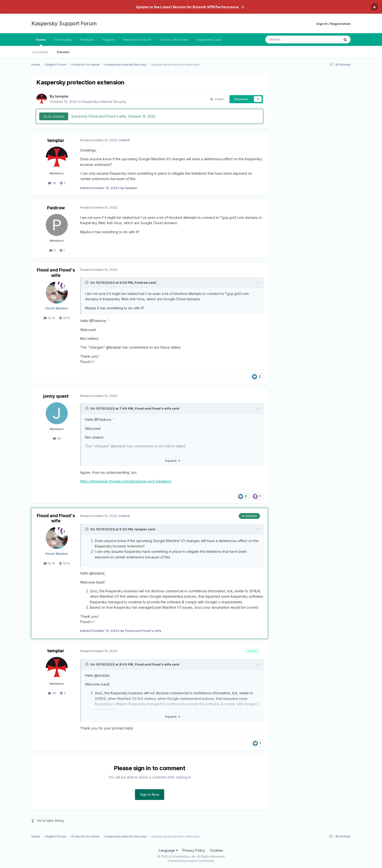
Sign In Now (150, 794)
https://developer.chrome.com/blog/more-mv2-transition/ (126, 481)
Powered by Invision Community (191, 861)
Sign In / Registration (333, 24)
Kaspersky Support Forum (64, 23)
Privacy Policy (194, 850)
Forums (63, 52)
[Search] (290, 40)
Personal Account (137, 40)
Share (217, 99)
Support (109, 40)
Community (63, 40)
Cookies (216, 850)
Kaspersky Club (209, 40)
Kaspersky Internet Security (104, 102)
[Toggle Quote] (87, 283)
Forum (41, 42)
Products (87, 40)
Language (168, 850)
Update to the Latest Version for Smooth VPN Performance (187, 7)
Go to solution (54, 116)
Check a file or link (174, 40)
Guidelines (40, 52)
